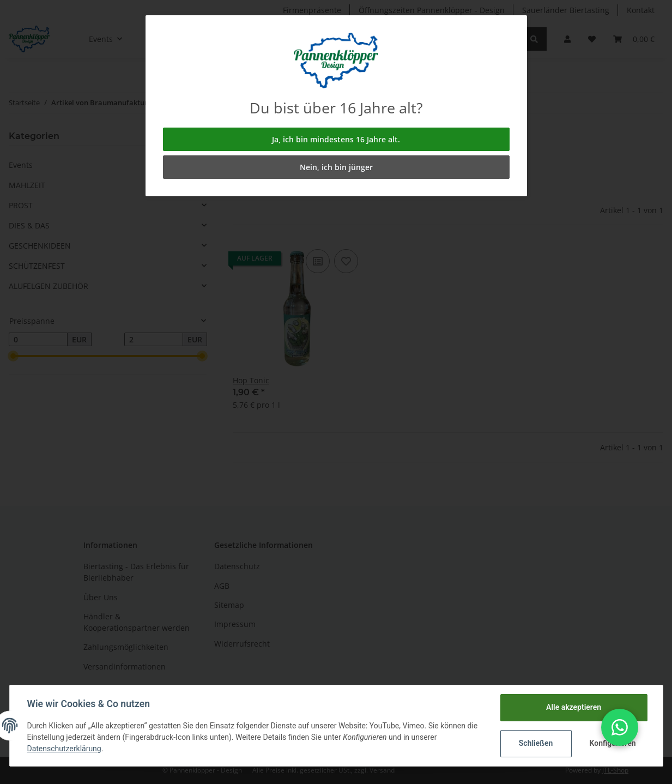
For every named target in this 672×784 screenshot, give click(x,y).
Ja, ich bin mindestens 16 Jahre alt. (336, 139)
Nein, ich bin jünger (336, 167)
